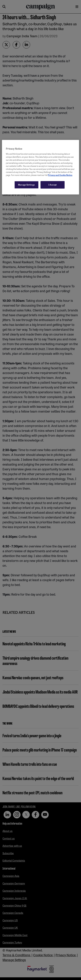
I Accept (53, 185)
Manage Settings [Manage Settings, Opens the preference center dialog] (26, 185)
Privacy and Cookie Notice (60, 175)
